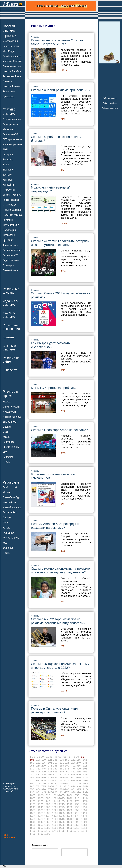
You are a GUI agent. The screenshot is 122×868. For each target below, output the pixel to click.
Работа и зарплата (110, 108)
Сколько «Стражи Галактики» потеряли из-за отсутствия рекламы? (60, 243)
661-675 (64, 780)
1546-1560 (44, 822)
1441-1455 (58, 816)
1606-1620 (44, 825)
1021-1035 (58, 795)
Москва (7, 402)
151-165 (76, 760)
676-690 (76, 780)
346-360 (53, 769)
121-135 (53, 760)
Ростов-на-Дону (11, 447)
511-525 (64, 774)
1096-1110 (73, 798)
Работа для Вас (110, 103)
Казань (6, 437)
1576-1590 (73, 822)
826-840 (76, 786)
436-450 (64, 772)
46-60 (58, 757)
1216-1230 (73, 804)
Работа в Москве (110, 98)
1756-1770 (73, 831)
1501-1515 (58, 819)
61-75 (67, 757)
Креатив (9, 337)
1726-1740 (44, 831)
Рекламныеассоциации (11, 327)
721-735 (53, 783)
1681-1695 (58, 828)
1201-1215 (58, 804)
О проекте (10, 370)
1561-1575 (58, 822)
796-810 (53, 786)
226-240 (76, 763)
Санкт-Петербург (12, 407)
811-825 (64, 786)
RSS (6, 835)
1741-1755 (58, 831)
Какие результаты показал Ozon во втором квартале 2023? (57, 42)
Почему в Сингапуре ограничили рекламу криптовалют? (55, 710)
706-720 (41, 783)
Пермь (6, 462)
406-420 (41, 772)
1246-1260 (44, 807)
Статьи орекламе (9, 111)
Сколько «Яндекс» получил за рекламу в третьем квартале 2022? (60, 666)
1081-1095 (58, 798)
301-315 (76, 766)
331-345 (41, 769)
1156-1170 (73, 801)
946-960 (53, 792)
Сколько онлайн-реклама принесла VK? (61, 90)
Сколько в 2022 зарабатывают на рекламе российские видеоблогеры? (58, 621)
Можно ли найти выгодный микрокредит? (51, 189)
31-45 (49, 757)
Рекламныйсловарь (11, 291)
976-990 (76, 792)
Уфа (5, 452)
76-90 (75, 757)
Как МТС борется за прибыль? (54, 388)
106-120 (41, 760)
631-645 (41, 780)
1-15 (32, 757)
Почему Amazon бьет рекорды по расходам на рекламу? (56, 526)
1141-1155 (58, 801)
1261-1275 (58, 807)
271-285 (53, 766)
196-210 (53, 763)
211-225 (64, 763)
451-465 (76, 772)
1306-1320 (44, 810)
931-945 (41, 792)
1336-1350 (73, 810)
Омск (5, 432)
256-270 (41, 766)
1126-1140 (44, 801)
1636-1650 (73, 825)
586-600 (64, 777)
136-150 (64, 760)
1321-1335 (58, 810)
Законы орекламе (9, 348)
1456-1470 (73, 816)
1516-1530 (73, 819)
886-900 (64, 789)
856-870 (41, 789)
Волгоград (8, 457)
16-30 (40, 757)
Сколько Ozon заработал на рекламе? (59, 430)
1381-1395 (58, 813)
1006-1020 (44, 795)
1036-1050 (73, 795)
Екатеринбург (10, 422)
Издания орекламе (10, 303)
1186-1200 (44, 804)
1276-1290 (73, 807)
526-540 (76, 774)
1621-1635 (58, 825)
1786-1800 (44, 834)
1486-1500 (44, 819)
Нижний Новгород (12, 417)
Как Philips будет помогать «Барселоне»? (50, 345)
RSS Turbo (9, 838)
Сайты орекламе (9, 315)
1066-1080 (44, 798)
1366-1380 (44, 813)
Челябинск (8, 442)
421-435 (53, 772)
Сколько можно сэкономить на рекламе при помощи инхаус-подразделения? (60, 570)
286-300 (64, 766)
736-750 (64, 783)
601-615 (76, 777)
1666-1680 (44, 828)
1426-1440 (44, 816)
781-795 (41, 786)
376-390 (76, 769)
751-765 (76, 783)
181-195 (41, 763)
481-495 (41, 774)
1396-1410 (73, 813)
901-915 (76, 789)
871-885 (53, 789)
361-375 (64, 769)
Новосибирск (10, 412)
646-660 (53, 780)
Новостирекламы (9, 28)
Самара (7, 427)
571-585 (53, 777)
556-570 (41, 777)
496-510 (53, 774)
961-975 (64, 792)
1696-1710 (73, 828)
